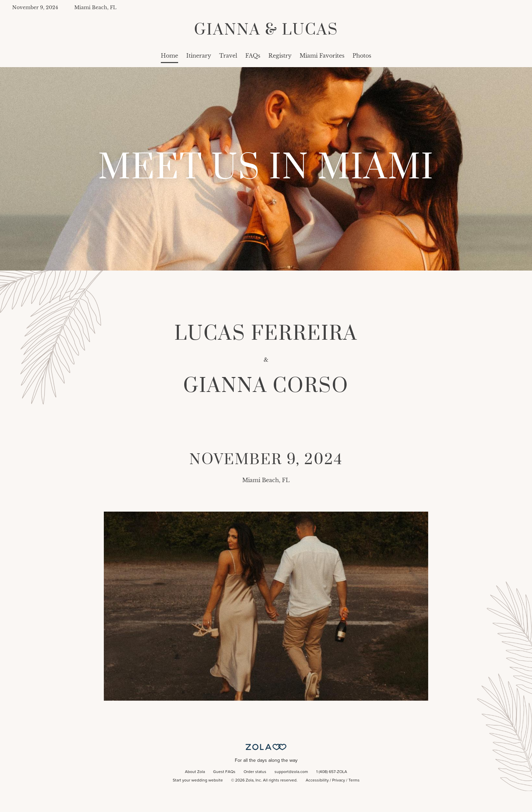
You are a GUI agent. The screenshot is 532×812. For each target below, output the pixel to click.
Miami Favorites (322, 56)
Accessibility (317, 780)
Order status (255, 772)
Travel (228, 56)
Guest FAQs (224, 772)
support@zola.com (291, 772)
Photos (362, 56)
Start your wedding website (198, 780)
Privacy (339, 780)
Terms (354, 780)
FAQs (253, 56)
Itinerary (199, 56)
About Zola (195, 772)
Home (169, 56)
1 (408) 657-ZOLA (332, 772)
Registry (280, 56)
